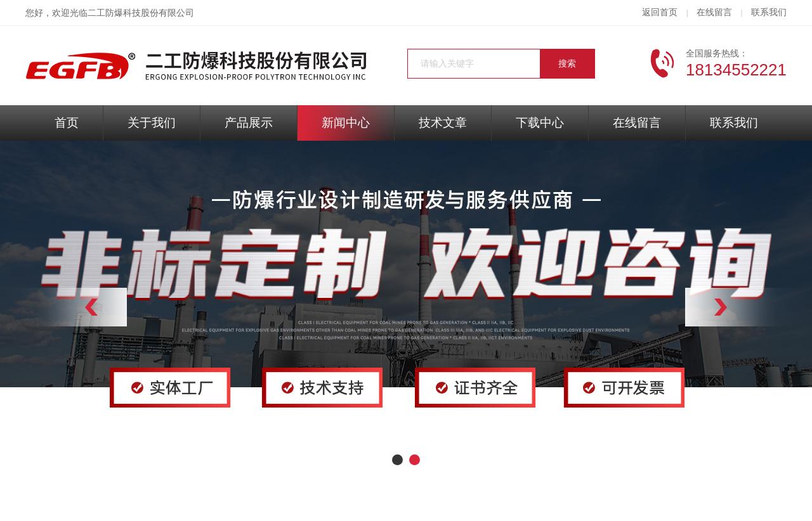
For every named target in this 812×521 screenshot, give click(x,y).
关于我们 (152, 123)
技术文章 (443, 123)
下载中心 (540, 123)
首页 (67, 123)
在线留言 (714, 12)
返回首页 (660, 12)
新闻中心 (346, 123)
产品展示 (249, 123)
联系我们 (769, 12)
